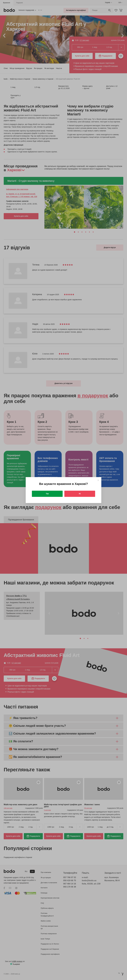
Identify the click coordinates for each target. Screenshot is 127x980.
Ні (80, 494)
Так (47, 494)
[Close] (98, 480)
